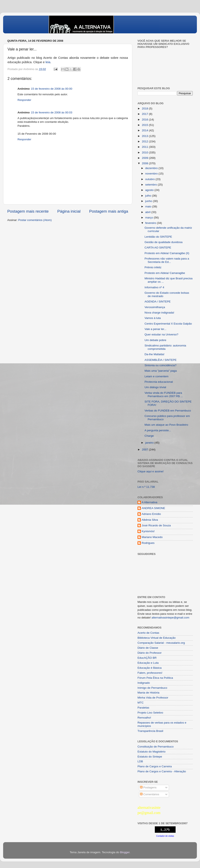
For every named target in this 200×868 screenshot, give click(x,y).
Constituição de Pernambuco (156, 747)
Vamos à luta (153, 318)
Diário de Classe (148, 648)
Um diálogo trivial (155, 387)
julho (149, 196)
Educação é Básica (150, 668)
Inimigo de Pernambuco (152, 688)
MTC (141, 703)
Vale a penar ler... (156, 329)
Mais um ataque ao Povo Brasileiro (166, 425)
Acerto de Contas (148, 633)
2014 (145, 130)
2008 (145, 163)
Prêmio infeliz (153, 267)
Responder (24, 100)
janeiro (150, 443)
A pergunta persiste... (158, 430)
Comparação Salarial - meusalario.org (161, 643)
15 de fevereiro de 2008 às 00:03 (52, 112)
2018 (145, 108)
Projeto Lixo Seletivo (150, 713)
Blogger (125, 852)
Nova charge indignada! (159, 313)
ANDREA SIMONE (153, 508)
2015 (145, 125)
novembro (152, 174)
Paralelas (143, 708)
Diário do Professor (150, 653)
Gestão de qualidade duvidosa (164, 242)
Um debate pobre (155, 340)
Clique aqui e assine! (151, 471)
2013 (145, 136)
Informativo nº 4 (154, 287)
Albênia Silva (150, 520)
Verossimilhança (155, 307)
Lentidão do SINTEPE (158, 237)
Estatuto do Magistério (151, 752)
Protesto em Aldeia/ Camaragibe (165, 273)
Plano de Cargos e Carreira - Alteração (162, 771)
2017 (145, 114)
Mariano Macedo (152, 537)
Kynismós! (148, 531)
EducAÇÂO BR (147, 658)
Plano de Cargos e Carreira (155, 766)
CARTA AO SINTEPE (158, 248)
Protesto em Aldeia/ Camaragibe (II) (167, 253)
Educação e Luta (148, 663)
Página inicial (69, 211)
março (149, 218)
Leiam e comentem (157, 376)
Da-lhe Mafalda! (154, 354)
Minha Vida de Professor (153, 698)
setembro (151, 185)
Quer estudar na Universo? (161, 334)
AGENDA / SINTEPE (158, 302)
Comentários (150, 794)
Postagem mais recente (28, 211)
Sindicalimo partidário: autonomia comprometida (165, 347)
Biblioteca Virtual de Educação (157, 638)
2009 (145, 158)
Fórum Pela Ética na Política (155, 678)
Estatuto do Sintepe (150, 757)
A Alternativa (149, 502)
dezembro (152, 168)
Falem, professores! (150, 673)
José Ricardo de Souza (156, 525)
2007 (145, 450)
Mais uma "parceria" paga (161, 371)
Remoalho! (144, 718)
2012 (145, 141)
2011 (145, 147)
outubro (150, 179)
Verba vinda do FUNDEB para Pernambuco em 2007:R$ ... (164, 394)
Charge (149, 436)
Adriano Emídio (151, 514)
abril (148, 212)
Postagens (148, 787)
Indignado (144, 683)
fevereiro (151, 223)
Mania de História (148, 693)
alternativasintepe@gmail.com (171, 618)
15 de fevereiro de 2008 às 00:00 (52, 89)
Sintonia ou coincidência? (161, 365)
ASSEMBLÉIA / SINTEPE (161, 360)
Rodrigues (148, 543)
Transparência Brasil (150, 731)
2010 (145, 152)
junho (149, 201)
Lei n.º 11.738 (146, 487)
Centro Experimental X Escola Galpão (168, 324)
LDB (140, 761)
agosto (150, 190)
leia (48, 62)
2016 (145, 120)
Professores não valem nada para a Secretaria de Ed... (167, 260)
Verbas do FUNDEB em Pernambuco (168, 411)
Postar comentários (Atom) (35, 220)
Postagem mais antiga (109, 211)
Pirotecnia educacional (159, 382)
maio (149, 206)
